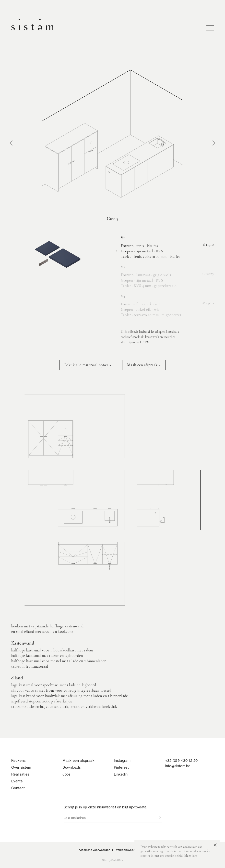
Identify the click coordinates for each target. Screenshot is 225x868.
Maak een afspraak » (144, 365)
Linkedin (121, 774)
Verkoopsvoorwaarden (131, 850)
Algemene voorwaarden (94, 850)
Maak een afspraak (78, 761)
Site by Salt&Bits (112, 860)
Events (17, 781)
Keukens (18, 761)
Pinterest (121, 767)
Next (214, 143)
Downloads (71, 767)
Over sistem (21, 767)
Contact (18, 788)
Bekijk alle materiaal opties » (88, 365)
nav (210, 28)
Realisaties (20, 774)
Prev (11, 143)
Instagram (122, 761)
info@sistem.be (178, 766)
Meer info (191, 856)
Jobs (66, 774)
